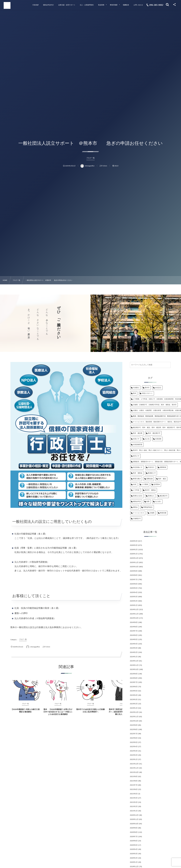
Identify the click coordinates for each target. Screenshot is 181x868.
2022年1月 (134, 759)
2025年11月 (134, 562)
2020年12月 (134, 815)
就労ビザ (136, 456)
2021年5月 (134, 794)
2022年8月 (134, 729)
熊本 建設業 (138, 433)
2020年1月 (134, 862)
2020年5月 (134, 845)
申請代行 (151, 467)
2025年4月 (134, 592)
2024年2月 (134, 652)
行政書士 (136, 388)
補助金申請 (137, 502)
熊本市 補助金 (150, 490)
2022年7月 (134, 734)
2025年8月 (134, 575)
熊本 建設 (162, 479)
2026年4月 (134, 541)
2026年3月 (134, 545)
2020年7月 (134, 837)
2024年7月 (134, 631)
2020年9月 (134, 828)
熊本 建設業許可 (154, 433)
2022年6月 (134, 738)
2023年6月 (134, 687)
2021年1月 (134, 811)
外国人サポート (147, 393)
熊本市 (147, 388)
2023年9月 (134, 674)
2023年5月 (134, 691)
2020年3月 (134, 854)
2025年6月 (134, 584)
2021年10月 (134, 772)
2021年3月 (134, 802)
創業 (148, 502)
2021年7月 (134, 785)
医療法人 (151, 496)
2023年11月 (134, 665)
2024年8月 (134, 627)
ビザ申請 (136, 490)
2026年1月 (134, 554)
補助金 (135, 507)
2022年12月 (134, 712)
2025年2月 (134, 601)
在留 (135, 484)
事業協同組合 (148, 507)
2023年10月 (134, 669)
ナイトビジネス (139, 513)
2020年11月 (134, 819)
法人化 (147, 439)
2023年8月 (134, 678)
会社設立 (158, 388)
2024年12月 (134, 609)
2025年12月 (134, 558)
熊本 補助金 (138, 473)
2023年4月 (134, 695)
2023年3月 (134, 699)
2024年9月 (134, 622)
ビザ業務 (145, 484)
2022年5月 (134, 742)
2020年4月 (134, 849)
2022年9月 (134, 725)
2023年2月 (134, 704)
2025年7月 (134, 580)
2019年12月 (134, 867)
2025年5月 (134, 588)
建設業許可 (164, 496)
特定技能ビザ (138, 467)
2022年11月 (134, 717)
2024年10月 (134, 618)
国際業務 (163, 467)
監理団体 (157, 484)
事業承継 (163, 513)
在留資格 (158, 439)
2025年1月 (134, 605)
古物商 (152, 513)
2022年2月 (134, 755)
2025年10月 (134, 567)
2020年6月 (134, 841)
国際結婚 (149, 479)
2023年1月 (134, 708)
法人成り (158, 502)
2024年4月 (134, 644)
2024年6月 (134, 635)
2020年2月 (134, 858)
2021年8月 (134, 781)
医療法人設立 (138, 496)
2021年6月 (134, 789)
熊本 (135, 393)
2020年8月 (134, 832)
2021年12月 (134, 764)
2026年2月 (134, 550)
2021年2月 (134, 806)
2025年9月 (134, 571)
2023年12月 (134, 661)
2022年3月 (134, 751)
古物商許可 (137, 519)
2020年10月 (134, 824)
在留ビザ (136, 439)
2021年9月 (134, 776)
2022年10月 (134, 721)
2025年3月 (134, 597)
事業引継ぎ (137, 479)
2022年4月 (134, 747)
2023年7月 (134, 682)
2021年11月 (134, 768)
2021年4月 (134, 798)
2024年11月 (134, 614)
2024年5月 (134, 639)
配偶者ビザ (152, 473)
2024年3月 (134, 648)
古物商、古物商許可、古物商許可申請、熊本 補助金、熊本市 (155, 405)
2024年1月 (134, 657)
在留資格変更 (138, 445)
